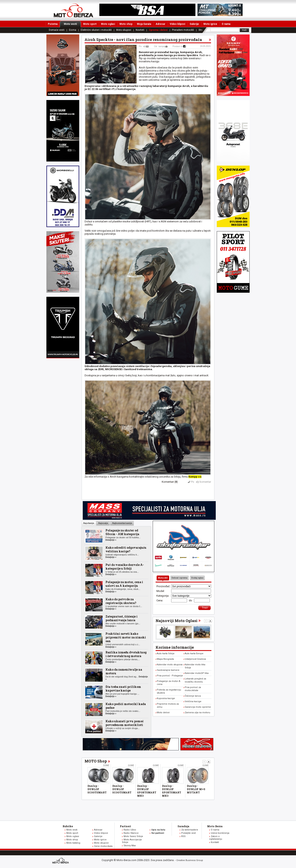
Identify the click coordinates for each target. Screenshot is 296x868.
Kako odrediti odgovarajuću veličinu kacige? (126, 549)
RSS (183, 836)
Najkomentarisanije (122, 523)
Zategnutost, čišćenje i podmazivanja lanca (122, 618)
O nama (226, 24)
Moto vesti (72, 24)
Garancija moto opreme (198, 707)
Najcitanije (89, 523)
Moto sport (90, 24)
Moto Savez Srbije (133, 836)
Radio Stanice (131, 833)
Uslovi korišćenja (220, 833)
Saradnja (183, 826)
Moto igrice (210, 24)
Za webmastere (190, 830)
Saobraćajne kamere (168, 670)
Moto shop (126, 24)
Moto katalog (73, 843)
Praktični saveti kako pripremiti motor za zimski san (126, 637)
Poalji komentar (201, 482)
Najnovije (103, 523)
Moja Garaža (144, 24)
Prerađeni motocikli (183, 30)
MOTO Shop (96, 761)
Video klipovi (177, 24)
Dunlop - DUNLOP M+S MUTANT (196, 789)
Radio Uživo (130, 830)
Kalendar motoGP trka (197, 673)
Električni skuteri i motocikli (96, 30)
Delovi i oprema (180, 578)
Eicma (73, 30)
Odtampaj (160, 46)
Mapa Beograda (165, 659)
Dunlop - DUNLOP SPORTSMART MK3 (147, 791)
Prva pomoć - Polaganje (170, 676)
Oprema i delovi (158, 30)
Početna (53, 24)
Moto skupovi (124, 30)
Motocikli (163, 578)
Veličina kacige (193, 701)
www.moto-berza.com (61, 861)
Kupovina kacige (166, 698)
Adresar (160, 24)
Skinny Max (130, 846)
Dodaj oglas (197, 578)
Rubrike (68, 826)
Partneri (125, 826)
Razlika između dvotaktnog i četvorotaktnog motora (126, 654)
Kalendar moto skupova (170, 665)
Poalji (142, 46)
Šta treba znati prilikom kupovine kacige (123, 689)
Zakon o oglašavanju (216, 838)
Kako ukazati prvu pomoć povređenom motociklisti (124, 723)
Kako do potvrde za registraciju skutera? (121, 601)
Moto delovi (163, 713)
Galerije (194, 24)
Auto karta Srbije (166, 654)
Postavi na (178, 46)
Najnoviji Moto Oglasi (177, 621)
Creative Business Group (190, 860)
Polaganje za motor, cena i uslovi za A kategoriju (124, 584)
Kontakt (215, 842)
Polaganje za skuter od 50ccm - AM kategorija (122, 532)
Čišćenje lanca (193, 696)
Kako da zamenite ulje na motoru (124, 671)
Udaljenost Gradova (195, 659)
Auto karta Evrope (194, 654)
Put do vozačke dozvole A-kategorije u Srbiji (125, 567)
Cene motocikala (103, 846)
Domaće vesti (57, 30)
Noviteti (140, 30)
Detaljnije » (111, 540)
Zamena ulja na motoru (197, 713)
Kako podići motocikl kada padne (126, 706)
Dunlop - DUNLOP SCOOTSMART (97, 789)
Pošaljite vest (188, 833)
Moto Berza (215, 826)
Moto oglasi (108, 24)
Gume (106, 765)
